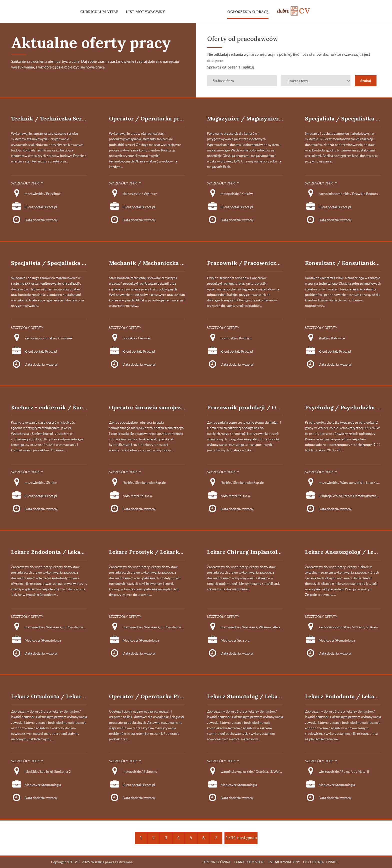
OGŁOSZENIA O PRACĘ (248, 12)
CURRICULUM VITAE (99, 12)
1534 (231, 838)
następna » (247, 838)
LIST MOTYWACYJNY (145, 12)
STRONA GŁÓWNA (216, 862)
